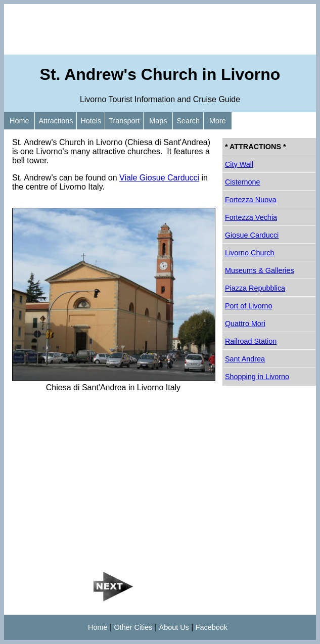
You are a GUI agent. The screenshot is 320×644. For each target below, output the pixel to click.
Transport (124, 121)
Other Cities (133, 627)
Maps (158, 121)
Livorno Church (250, 253)
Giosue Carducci (252, 235)
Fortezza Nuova (251, 200)
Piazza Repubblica (255, 288)
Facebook (212, 627)
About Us (174, 627)
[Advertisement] (160, 29)
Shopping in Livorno (257, 377)
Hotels (91, 121)
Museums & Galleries (260, 270)
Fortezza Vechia (251, 217)
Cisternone (243, 182)
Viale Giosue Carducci (159, 178)
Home (19, 121)
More (218, 121)
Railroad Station (251, 341)
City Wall (239, 164)
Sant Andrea (245, 359)
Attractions (56, 121)
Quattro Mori (245, 324)
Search (188, 121)
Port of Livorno (249, 306)
